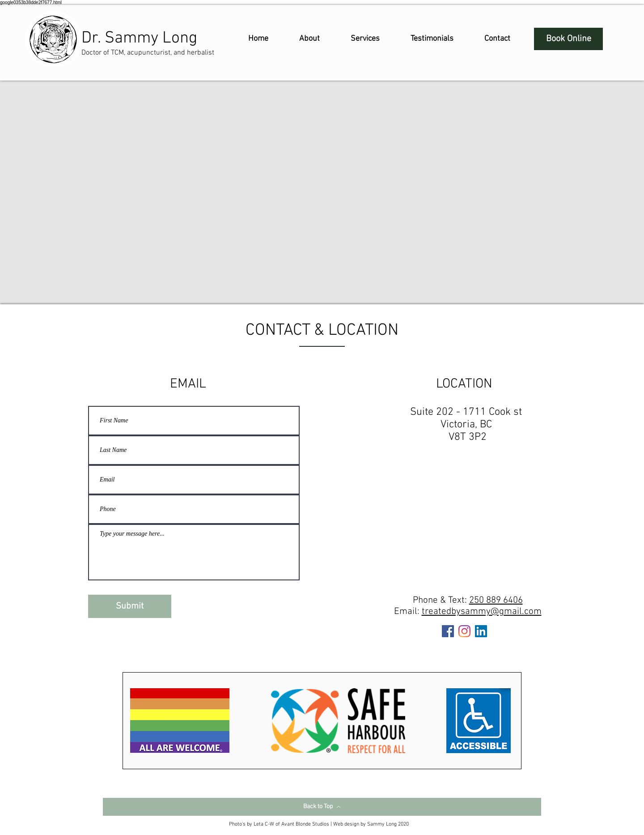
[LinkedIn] (481, 631)
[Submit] (130, 606)
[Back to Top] (322, 807)
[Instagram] (464, 631)
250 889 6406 (496, 600)
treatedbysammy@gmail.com (482, 611)
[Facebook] (448, 631)
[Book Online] (568, 39)
